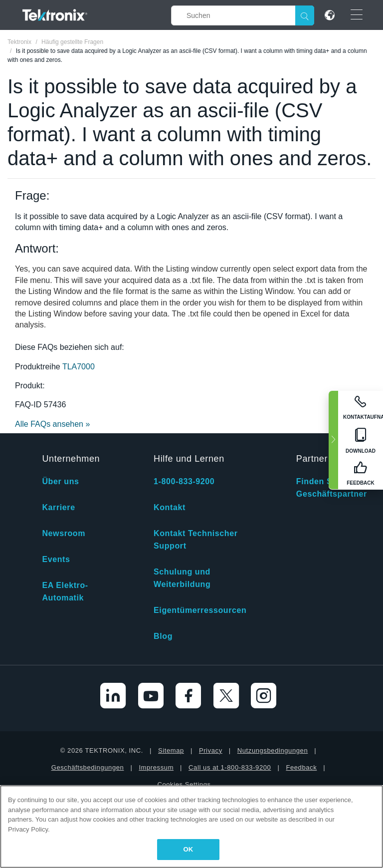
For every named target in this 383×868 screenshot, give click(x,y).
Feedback (301, 767)
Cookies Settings (184, 784)
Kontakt (170, 507)
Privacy (211, 750)
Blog (163, 636)
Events (56, 559)
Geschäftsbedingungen (88, 767)
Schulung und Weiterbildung (182, 578)
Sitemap (171, 750)
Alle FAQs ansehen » (52, 424)
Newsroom (64, 533)
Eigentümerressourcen (200, 610)
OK (189, 849)
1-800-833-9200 (184, 481)
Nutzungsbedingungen (273, 750)
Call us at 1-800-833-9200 (230, 767)
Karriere (58, 507)
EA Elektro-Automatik (65, 591)
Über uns (60, 481)
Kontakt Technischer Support (195, 540)
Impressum (156, 767)
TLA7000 (79, 367)
